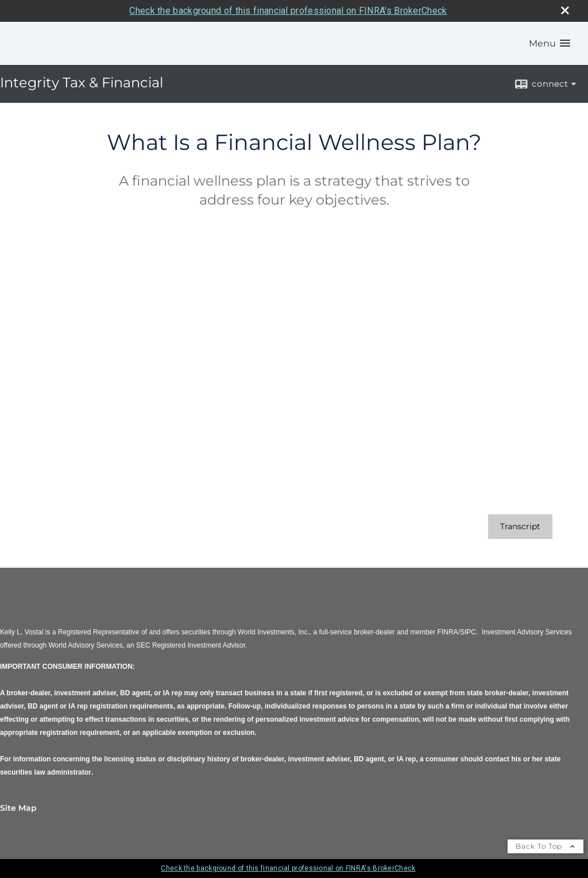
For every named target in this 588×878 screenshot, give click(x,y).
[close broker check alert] (565, 10)
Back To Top (546, 846)
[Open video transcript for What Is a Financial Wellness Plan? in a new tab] (520, 527)
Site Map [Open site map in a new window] (18, 808)
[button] (550, 43)
